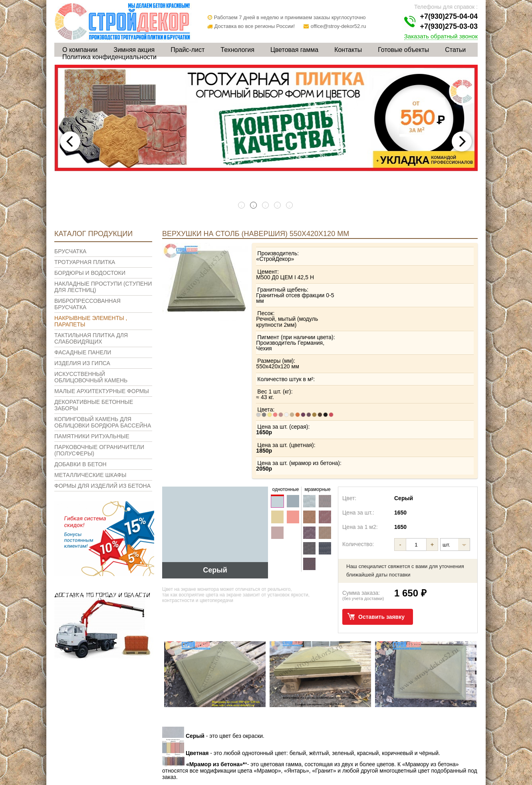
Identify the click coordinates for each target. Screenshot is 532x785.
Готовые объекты (403, 50)
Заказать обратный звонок (441, 36)
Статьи (455, 50)
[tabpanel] (266, 118)
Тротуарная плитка (85, 262)
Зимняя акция (134, 50)
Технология (237, 50)
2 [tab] (254, 206)
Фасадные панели (83, 352)
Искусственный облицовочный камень (91, 377)
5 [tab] (290, 206)
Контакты (348, 50)
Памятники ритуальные (92, 436)
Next (462, 141)
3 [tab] (266, 206)
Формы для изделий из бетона (102, 486)
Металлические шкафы (90, 475)
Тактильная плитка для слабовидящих (91, 338)
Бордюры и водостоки (90, 273)
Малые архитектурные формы (102, 391)
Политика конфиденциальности (109, 57)
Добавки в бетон (80, 464)
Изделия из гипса (82, 363)
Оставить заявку (381, 554)
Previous (70, 141)
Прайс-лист (188, 50)
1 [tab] (242, 206)
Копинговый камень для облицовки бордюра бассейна (103, 422)
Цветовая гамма (294, 50)
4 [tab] (278, 206)
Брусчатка (70, 251)
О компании (80, 50)
